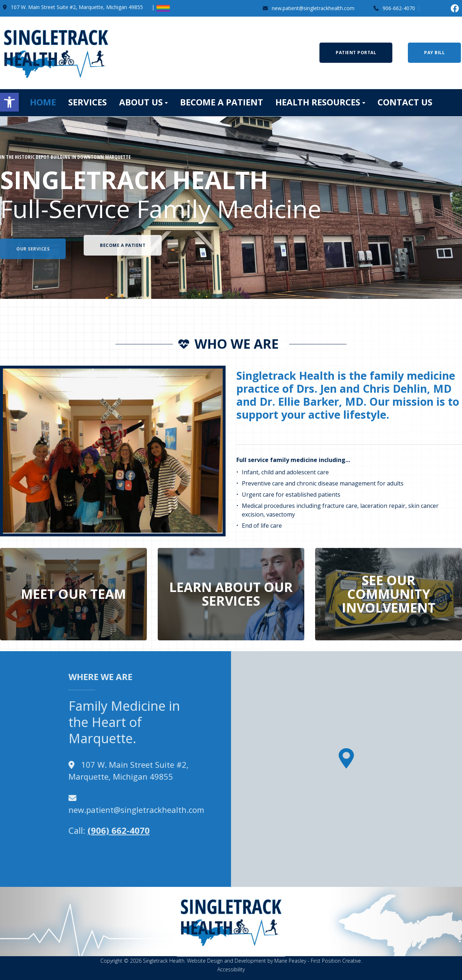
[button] (9, 102)
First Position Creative (336, 961)
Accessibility (231, 969)
